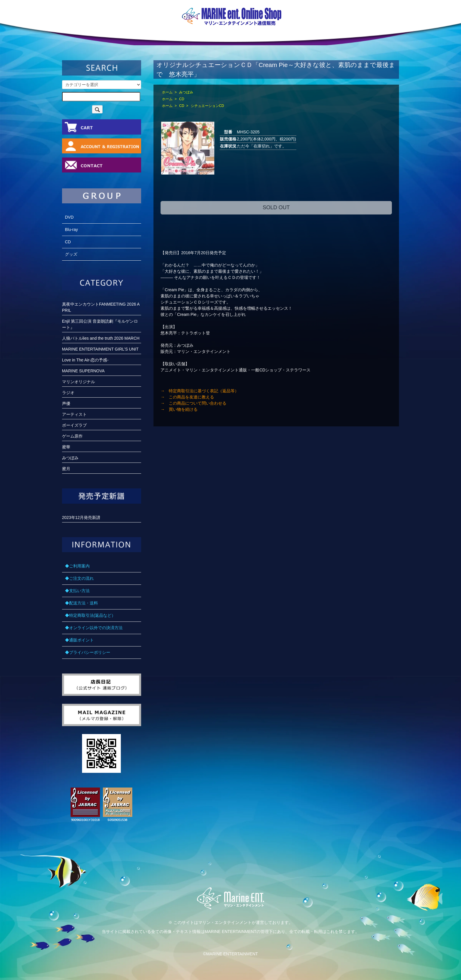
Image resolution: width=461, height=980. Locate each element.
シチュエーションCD (207, 106)
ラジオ (68, 393)
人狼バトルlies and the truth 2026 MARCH (101, 338)
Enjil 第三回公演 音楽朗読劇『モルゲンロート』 (100, 324)
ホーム (167, 92)
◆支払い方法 (77, 591)
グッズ (71, 254)
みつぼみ (186, 92)
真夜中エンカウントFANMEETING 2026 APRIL (101, 307)
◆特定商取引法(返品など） (90, 615)
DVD (69, 217)
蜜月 (66, 469)
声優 (66, 403)
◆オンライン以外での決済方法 (94, 628)
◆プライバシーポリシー (88, 652)
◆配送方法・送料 (81, 603)
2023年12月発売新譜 (81, 517)
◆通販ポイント (79, 640)
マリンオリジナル (78, 382)
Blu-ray (71, 229)
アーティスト (74, 414)
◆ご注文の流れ (79, 578)
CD (182, 99)
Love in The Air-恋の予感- (85, 360)
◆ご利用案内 (77, 566)
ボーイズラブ (74, 425)
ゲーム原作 (72, 436)
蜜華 (66, 447)
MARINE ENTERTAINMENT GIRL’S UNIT (100, 349)
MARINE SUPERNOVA (83, 371)
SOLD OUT (276, 207)
